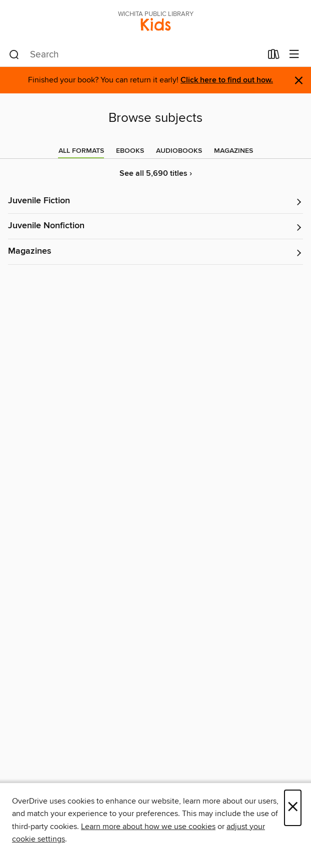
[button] (155, 202)
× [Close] (293, 808)
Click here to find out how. (227, 80)
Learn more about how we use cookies (148, 827)
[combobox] (135, 55)
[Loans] (274, 56)
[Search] (14, 55)
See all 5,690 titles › (156, 174)
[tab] (81, 151)
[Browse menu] (294, 55)
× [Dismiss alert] (299, 81)
